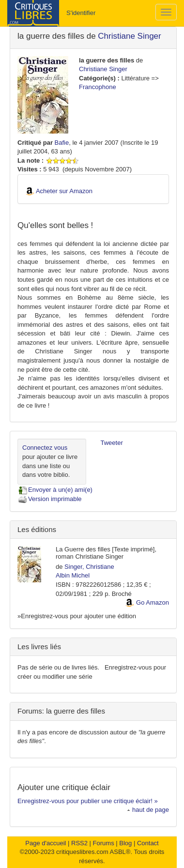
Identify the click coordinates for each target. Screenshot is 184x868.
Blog (125, 843)
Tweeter (112, 443)
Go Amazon (153, 602)
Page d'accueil (46, 843)
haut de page (148, 810)
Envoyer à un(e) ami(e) (55, 490)
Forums (104, 843)
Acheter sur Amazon (64, 191)
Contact (148, 843)
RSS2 (79, 843)
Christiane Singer (129, 36)
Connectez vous (45, 448)
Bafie (62, 143)
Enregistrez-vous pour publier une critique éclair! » (88, 801)
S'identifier (81, 13)
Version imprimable (50, 499)
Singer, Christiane (89, 567)
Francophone (98, 87)
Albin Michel (73, 575)
